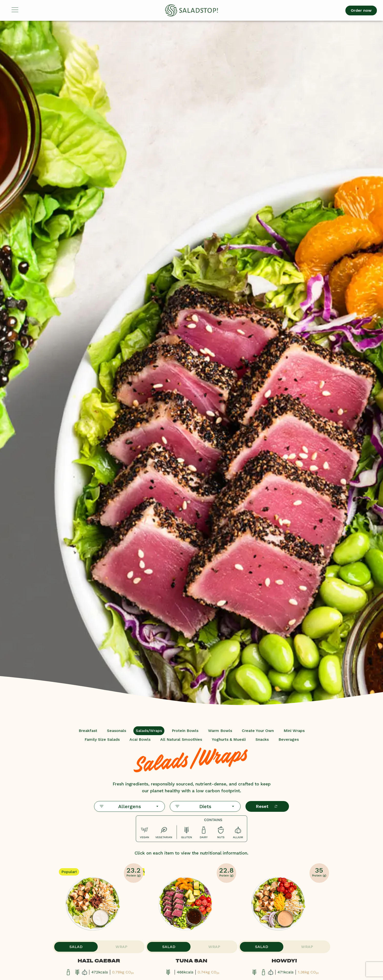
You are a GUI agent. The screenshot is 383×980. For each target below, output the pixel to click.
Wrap (121, 948)
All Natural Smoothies (181, 739)
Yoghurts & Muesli (229, 739)
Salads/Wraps (149, 731)
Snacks (262, 739)
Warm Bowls (220, 731)
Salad (77, 948)
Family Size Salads (102, 739)
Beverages (289, 739)
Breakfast (88, 731)
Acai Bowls (140, 739)
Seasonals (117, 731)
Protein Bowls (185, 731)
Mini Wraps (294, 731)
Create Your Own (258, 731)
